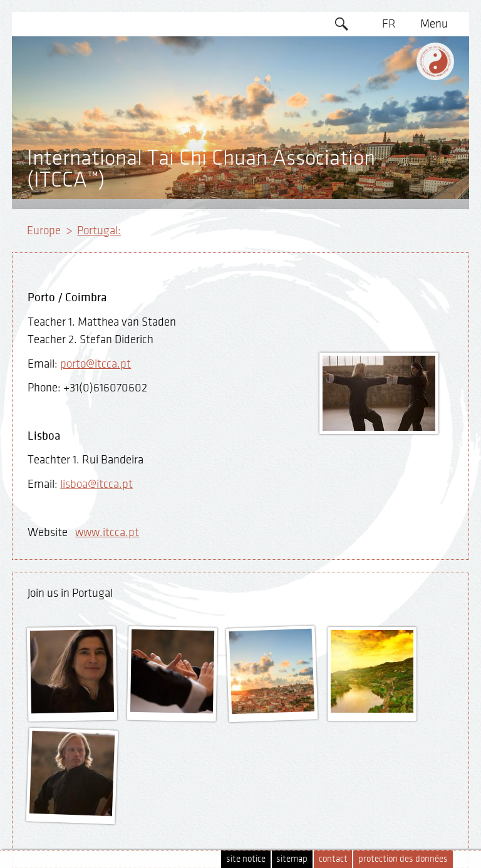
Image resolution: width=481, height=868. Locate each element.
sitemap (292, 859)
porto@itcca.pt (96, 364)
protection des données (403, 859)
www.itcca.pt (107, 532)
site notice (246, 859)
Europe (44, 230)
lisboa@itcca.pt (96, 484)
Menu (434, 24)
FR (389, 24)
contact (333, 859)
